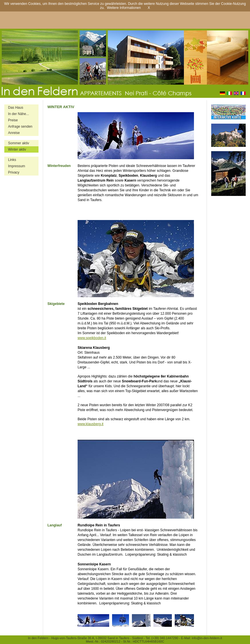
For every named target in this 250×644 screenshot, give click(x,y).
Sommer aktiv (19, 143)
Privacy (14, 172)
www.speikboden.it (92, 338)
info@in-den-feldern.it (207, 638)
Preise (13, 120)
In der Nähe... (19, 114)
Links (12, 160)
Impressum (17, 166)
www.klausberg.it (91, 424)
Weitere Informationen (124, 8)
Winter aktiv (17, 149)
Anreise (14, 133)
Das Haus (16, 108)
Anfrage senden (20, 127)
